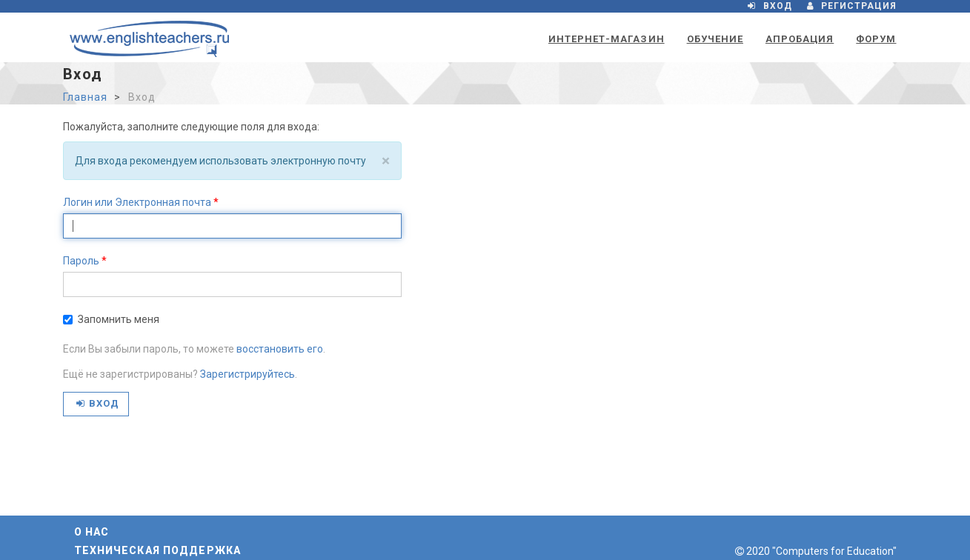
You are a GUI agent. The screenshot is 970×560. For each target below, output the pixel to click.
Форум (876, 39)
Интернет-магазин (607, 39)
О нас (92, 532)
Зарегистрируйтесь (248, 374)
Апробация (800, 39)
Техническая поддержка (158, 550)
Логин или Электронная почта (137, 202)
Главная (86, 97)
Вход (98, 403)
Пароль (81, 261)
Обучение (715, 39)
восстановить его (280, 349)
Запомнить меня (111, 319)
